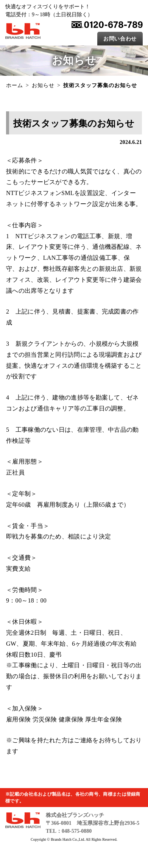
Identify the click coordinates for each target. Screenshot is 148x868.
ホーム (15, 85)
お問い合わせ (120, 39)
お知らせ (43, 85)
